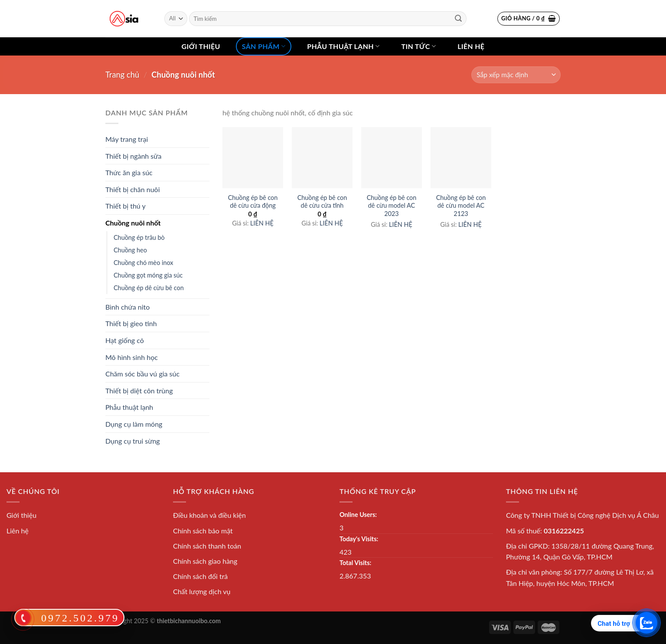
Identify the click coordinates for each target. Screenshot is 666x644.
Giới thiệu (201, 46)
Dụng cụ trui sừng (133, 441)
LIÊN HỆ (262, 223)
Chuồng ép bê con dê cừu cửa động (253, 202)
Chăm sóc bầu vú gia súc (142, 374)
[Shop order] (516, 75)
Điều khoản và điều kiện (209, 515)
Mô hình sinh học (132, 357)
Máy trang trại (127, 139)
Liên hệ (471, 46)
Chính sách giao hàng (205, 561)
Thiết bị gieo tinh (131, 323)
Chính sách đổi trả (200, 576)
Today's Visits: (359, 539)
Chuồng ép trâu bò (139, 237)
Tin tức (418, 46)
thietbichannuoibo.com (189, 621)
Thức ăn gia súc (129, 172)
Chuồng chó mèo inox (144, 263)
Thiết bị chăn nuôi (133, 189)
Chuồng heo (130, 250)
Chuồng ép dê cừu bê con (149, 288)
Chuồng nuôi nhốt (133, 223)
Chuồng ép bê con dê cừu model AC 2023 (392, 206)
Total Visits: (355, 563)
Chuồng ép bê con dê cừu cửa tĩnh (322, 202)
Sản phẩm (264, 46)
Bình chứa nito (127, 307)
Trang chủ (122, 75)
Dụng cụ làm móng (134, 424)
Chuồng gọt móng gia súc (148, 275)
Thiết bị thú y (126, 206)
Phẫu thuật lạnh (343, 46)
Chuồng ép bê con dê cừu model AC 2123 (461, 206)
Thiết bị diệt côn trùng (139, 391)
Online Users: (358, 515)
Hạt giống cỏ (125, 340)
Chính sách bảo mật (203, 531)
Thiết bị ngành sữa (133, 156)
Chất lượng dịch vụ (202, 591)
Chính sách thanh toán (207, 546)
